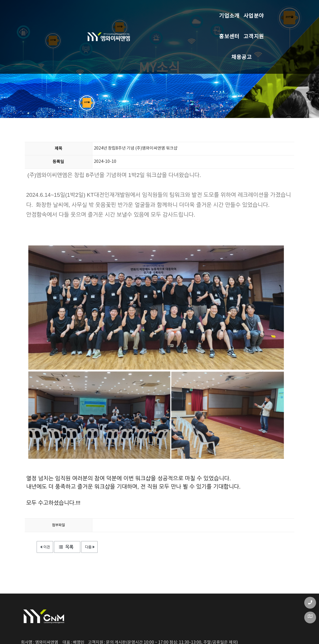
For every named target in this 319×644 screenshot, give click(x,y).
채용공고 (241, 10)
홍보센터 (159, 10)
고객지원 (200, 10)
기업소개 (78, 10)
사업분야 (119, 10)
